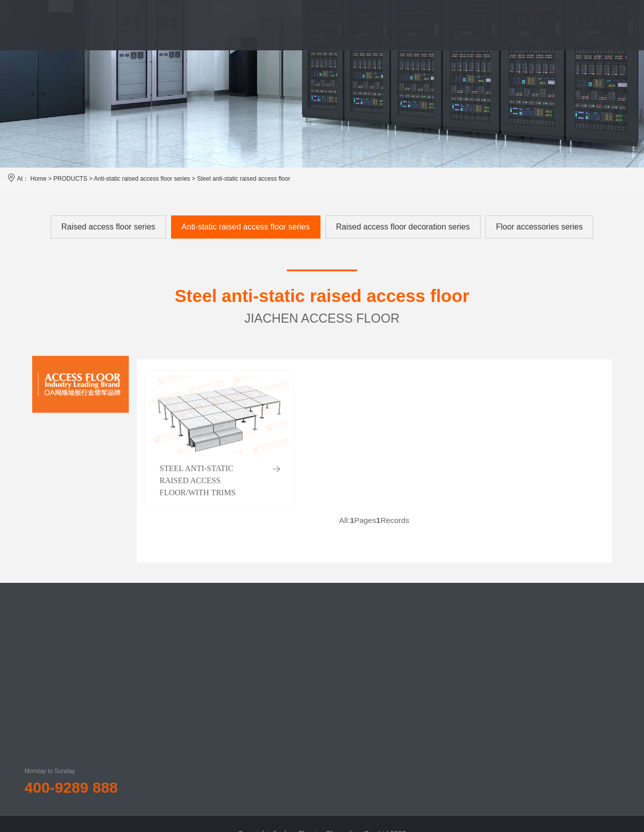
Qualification (247, 697)
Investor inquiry (430, 750)
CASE (368, 25)
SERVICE (315, 25)
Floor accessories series (540, 227)
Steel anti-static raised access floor (244, 179)
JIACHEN (187, 25)
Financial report (430, 682)
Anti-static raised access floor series (142, 179)
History (238, 680)
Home (38, 179)
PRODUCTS (251, 25)
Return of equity (431, 665)
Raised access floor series (108, 227)
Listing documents (434, 699)
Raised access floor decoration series (403, 227)
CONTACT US (543, 25)
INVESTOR (473, 25)
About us (241, 663)
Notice (416, 648)
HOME (132, 25)
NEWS (415, 25)
